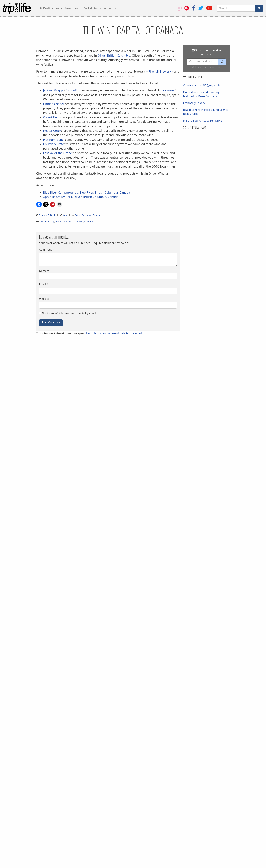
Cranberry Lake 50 (195, 103)
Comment (46, 250)
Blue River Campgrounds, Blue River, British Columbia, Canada (87, 192)
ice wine (168, 90)
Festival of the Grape (58, 153)
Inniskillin (73, 90)
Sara (65, 215)
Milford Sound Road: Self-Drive (203, 121)
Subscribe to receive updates (206, 52)
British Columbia (83, 215)
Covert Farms (52, 117)
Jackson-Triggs (53, 90)
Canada (97, 215)
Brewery (88, 221)
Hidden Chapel (53, 104)
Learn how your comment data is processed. (114, 333)
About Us (110, 8)
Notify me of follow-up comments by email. (69, 313)
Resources (72, 8)
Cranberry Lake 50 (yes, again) (202, 85)
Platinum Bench (54, 140)
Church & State (54, 144)
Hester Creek (52, 131)
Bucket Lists (91, 8)
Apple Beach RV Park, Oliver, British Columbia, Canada (81, 197)
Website (44, 299)
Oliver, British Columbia (114, 55)
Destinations (50, 8)
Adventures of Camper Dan (69, 221)
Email (44, 284)
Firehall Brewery (160, 71)
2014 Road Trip (47, 221)
